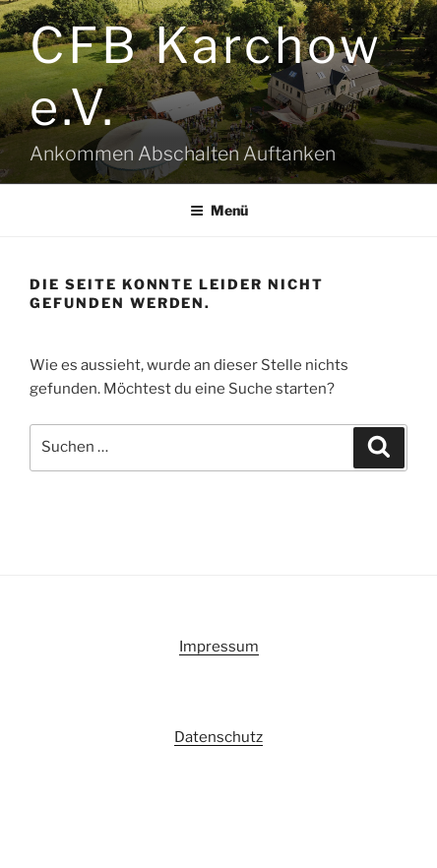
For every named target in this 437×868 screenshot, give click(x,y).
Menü (219, 210)
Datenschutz (218, 737)
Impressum (219, 647)
